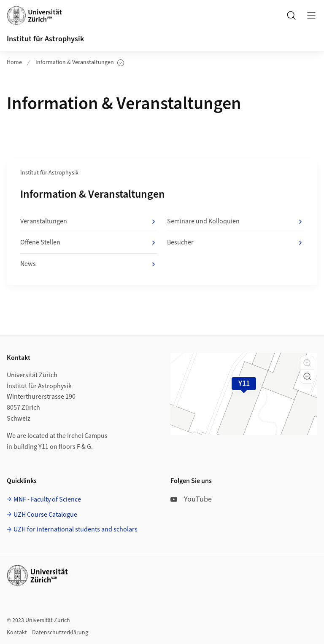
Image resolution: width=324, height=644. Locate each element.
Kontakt (17, 633)
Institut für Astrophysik (45, 39)
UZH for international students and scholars (76, 529)
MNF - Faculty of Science (47, 499)
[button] (307, 363)
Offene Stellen (89, 243)
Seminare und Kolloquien (235, 222)
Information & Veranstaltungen (80, 63)
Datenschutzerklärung (60, 633)
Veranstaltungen (89, 222)
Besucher (235, 243)
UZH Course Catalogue (45, 515)
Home (14, 62)
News (89, 264)
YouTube (191, 499)
